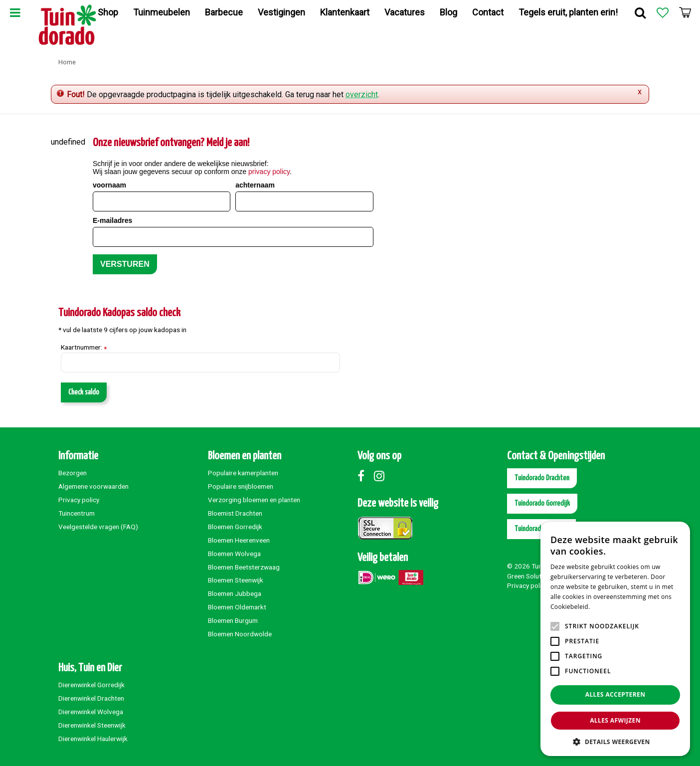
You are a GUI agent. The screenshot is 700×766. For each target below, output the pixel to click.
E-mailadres (112, 220)
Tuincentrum (77, 513)
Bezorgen (73, 473)
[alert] (615, 639)
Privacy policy (79, 500)
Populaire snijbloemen (241, 486)
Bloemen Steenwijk (236, 580)
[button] (615, 741)
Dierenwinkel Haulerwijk (93, 739)
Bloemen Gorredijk (235, 527)
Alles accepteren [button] (615, 694)
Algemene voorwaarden (93, 486)
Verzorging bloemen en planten (254, 500)
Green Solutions (530, 576)
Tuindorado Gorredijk (542, 503)
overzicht (362, 95)
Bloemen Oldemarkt (237, 607)
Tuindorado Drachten (542, 478)
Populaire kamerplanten (243, 473)
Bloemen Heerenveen (239, 540)
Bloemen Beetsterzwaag (244, 567)
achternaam (255, 185)
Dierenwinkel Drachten (91, 698)
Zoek (640, 12)
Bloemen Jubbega (235, 593)
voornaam (109, 185)
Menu (15, 12)
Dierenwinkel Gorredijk (91, 685)
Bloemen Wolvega (234, 554)
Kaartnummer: (84, 348)
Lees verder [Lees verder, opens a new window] (609, 607)
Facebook (365, 476)
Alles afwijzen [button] (615, 720)
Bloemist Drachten (235, 513)
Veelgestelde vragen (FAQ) (98, 527)
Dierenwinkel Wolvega (91, 712)
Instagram (381, 476)
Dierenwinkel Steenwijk (92, 725)
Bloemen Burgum (233, 620)
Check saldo (84, 392)
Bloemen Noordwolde (240, 634)
